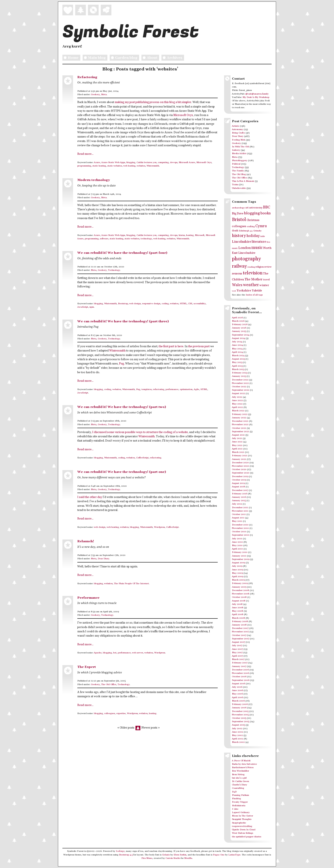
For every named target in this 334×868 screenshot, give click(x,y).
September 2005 (241, 722)
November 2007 (240, 632)
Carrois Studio (173, 858)
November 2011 (240, 511)
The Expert (87, 667)
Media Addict (239, 154)
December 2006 (240, 670)
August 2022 (238, 393)
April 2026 (237, 318)
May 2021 (237, 445)
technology (146, 239)
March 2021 (238, 452)
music (257, 248)
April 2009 (238, 577)
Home (71, 58)
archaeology (238, 208)
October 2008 (239, 597)
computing (163, 162)
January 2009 (239, 587)
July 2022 (237, 397)
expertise (121, 713)
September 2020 (241, 473)
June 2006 (238, 690)
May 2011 (237, 521)
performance (172, 389)
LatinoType (234, 855)
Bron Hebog (238, 775)
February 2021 (240, 456)
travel (266, 280)
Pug (122, 364)
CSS (190, 304)
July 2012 (237, 504)
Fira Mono (147, 858)
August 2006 (239, 684)
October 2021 (239, 428)
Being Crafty (238, 133)
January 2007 (239, 666)
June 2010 (237, 542)
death (235, 231)
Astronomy (238, 129)
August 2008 (239, 601)
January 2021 (239, 459)
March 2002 (238, 742)
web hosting (129, 166)
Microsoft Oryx (183, 115)
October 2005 (239, 718)
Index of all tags (254, 295)
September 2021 (240, 432)
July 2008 (237, 604)
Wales (237, 285)
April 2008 (238, 614)
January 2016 (239, 497)
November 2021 (240, 425)
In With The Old (240, 147)
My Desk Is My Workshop (256, 97)
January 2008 (239, 625)
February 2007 (240, 663)
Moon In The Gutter (243, 816)
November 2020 (240, 466)
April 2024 (237, 352)
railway (239, 266)
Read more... (85, 154)
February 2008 (240, 621)
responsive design (151, 304)
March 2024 (238, 356)
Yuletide (257, 291)
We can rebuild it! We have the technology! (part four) (122, 253)
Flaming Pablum (240, 795)
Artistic (236, 126)
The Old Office (109, 684)
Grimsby (257, 231)
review (268, 267)
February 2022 (240, 414)
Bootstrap (123, 304)
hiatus (182, 235)
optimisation (186, 389)
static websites (115, 166)
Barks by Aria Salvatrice (244, 764)
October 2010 (239, 532)
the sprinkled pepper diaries (247, 837)
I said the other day (90, 497)
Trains (235, 185)
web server (138, 653)
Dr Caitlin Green (240, 781)
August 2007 (238, 642)
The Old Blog (239, 174)
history (239, 236)
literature (259, 242)
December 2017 (240, 490)
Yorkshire (244, 291)
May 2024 (237, 349)
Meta (104, 95)
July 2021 (237, 438)
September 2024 (241, 335)
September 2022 (241, 390)
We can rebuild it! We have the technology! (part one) (122, 472)
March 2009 (238, 580)
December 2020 (240, 463)
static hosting (99, 166)
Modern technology (94, 180)
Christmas (253, 220)
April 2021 (237, 449)
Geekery (95, 95)
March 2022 (238, 411)
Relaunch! (86, 541)
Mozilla (188, 858)
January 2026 (239, 328)
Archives (172, 58)
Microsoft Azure (187, 162)
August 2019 (238, 483)
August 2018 (238, 487)
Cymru (261, 226)
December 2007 (240, 628)
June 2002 (238, 732)
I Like (235, 809)
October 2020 (239, 469)
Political (236, 164)
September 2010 (241, 535)
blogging (131, 162)
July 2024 (237, 342)
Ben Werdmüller (240, 771)
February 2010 (240, 552)
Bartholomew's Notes (243, 768)
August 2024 (238, 338)
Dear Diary (104, 559)
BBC (267, 207)
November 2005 (240, 715)
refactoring (159, 389)
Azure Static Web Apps (113, 162)
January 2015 (239, 501)
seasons (237, 274)
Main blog (94, 58)
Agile (197, 389)
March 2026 (238, 321)
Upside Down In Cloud (244, 830)
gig (251, 231)
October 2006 (239, 677)
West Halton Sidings (243, 833)
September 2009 (241, 559)
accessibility (200, 304)
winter (264, 285)
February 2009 (240, 583)
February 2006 (240, 704)
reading (251, 267)
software (104, 239)
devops (174, 162)
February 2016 (240, 494)
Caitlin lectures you (147, 162)
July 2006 (237, 687)
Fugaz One (219, 855)
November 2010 (240, 528)
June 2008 (238, 608)
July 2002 (237, 729)
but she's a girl (239, 778)
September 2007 (241, 639)
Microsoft (200, 235)
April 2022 (237, 407)
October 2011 (239, 514)
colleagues (110, 713)
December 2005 (240, 711)
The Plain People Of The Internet (131, 584)
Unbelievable (239, 188)
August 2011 (238, 518)
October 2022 (239, 387)
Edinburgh (244, 231)
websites (141, 166)
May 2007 (237, 653)
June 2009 (238, 570)
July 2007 (237, 646)
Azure (97, 162)
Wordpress (159, 527)
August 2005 (238, 725)
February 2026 (240, 324)
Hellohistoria (239, 806)
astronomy (256, 208)
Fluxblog (236, 799)
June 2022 (237, 400)
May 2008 (238, 611)
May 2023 (237, 362)
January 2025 (239, 331)
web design (135, 304)
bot (115, 653)
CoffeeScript (142, 458)
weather (251, 285)
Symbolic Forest (131, 32)
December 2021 (240, 421)
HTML (183, 304)
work (234, 291)
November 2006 (240, 673)
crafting (251, 227)
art (247, 208)
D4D (234, 792)
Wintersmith (153, 166)
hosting (190, 235)
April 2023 (237, 366)
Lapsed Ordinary (241, 812)
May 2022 (237, 404)
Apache (98, 653)
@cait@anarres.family (257, 94)
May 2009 (237, 573)
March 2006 (238, 701)
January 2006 (239, 708)
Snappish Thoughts (242, 819)
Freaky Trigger (240, 802)
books (266, 213)
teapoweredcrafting (242, 826)
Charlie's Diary (240, 785)
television (253, 273)
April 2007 (237, 656)
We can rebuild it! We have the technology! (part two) (122, 407)
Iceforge (120, 851)
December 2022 (240, 380)
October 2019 (239, 480)
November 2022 (240, 383)
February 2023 (240, 373)
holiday (253, 236)
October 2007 (239, 635)
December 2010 (240, 525)
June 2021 (237, 442)
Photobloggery (240, 161)
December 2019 (240, 476)
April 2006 (238, 697)
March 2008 (238, 618)
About (149, 58)
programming (84, 166)
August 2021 (238, 435)
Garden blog (124, 58)
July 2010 (237, 539)
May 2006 (237, 694)
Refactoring (87, 77)
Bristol (239, 220)
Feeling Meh (239, 140)
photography (246, 259)
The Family (238, 171)
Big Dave (238, 214)
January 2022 (239, 418)
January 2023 (239, 376)
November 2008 (241, 594)
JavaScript (83, 307)
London (245, 248)
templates (147, 389)
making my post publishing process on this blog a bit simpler (153, 102)
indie (263, 236)
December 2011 (240, 508)
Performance (88, 598)
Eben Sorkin (180, 855)
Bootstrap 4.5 (126, 855)
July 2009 (237, 566)
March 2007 (238, 659)
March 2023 (238, 369)
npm (92, 307)
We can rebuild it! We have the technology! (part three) (123, 321)
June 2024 (237, 345)
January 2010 (239, 556)
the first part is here (171, 346)
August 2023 (238, 359)
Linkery (236, 150)
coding (165, 304)
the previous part (199, 346)
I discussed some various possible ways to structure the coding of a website (140, 432)
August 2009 (239, 563)
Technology (114, 270)
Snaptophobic (239, 823)
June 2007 (237, 649)
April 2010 (237, 549)
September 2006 (241, 680)
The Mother (253, 279)
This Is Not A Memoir (243, 181)
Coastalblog (238, 788)
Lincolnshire (242, 242)
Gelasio (166, 855)
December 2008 (240, 590)
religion (260, 267)
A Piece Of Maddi (241, 761)
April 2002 (238, 739)
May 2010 (237, 545)
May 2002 (237, 735)
